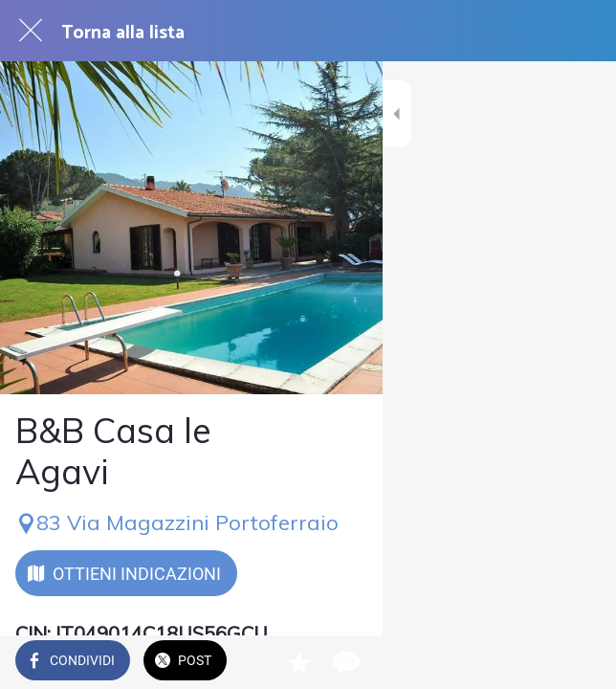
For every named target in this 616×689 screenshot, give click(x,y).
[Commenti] (578, 662)
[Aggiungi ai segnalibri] (532, 662)
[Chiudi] (31, 31)
